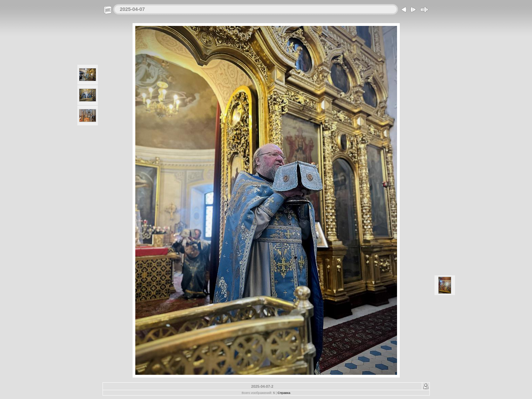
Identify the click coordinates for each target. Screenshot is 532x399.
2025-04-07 (133, 9)
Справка (284, 393)
